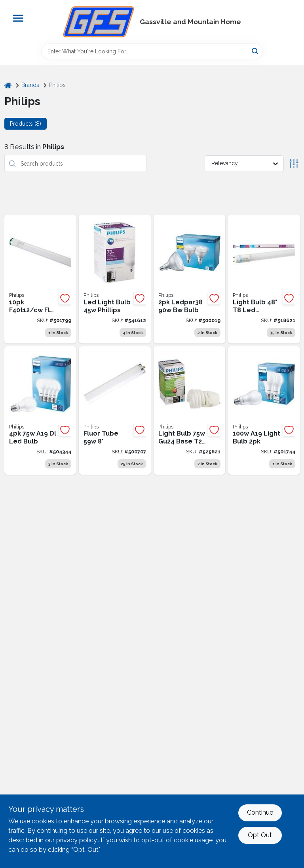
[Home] (8, 85)
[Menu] (18, 18)
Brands (30, 85)
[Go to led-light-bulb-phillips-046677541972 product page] (115, 279)
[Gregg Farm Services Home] (99, 22)
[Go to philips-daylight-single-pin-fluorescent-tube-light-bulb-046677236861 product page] (115, 411)
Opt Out (260, 835)
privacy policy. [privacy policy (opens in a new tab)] (77, 840)
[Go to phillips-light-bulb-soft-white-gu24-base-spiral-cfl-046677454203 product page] (190, 411)
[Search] (256, 51)
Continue (260, 812)
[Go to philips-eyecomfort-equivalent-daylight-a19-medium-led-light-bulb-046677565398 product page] (40, 411)
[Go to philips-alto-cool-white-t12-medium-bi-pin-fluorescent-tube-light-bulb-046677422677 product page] (40, 279)
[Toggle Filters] (294, 163)
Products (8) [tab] (26, 124)
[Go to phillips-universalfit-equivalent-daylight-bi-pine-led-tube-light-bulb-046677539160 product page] (264, 279)
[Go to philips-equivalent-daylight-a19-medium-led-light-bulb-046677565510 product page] (264, 411)
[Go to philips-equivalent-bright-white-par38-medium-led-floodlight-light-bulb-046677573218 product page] (190, 279)
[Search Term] (152, 51)
